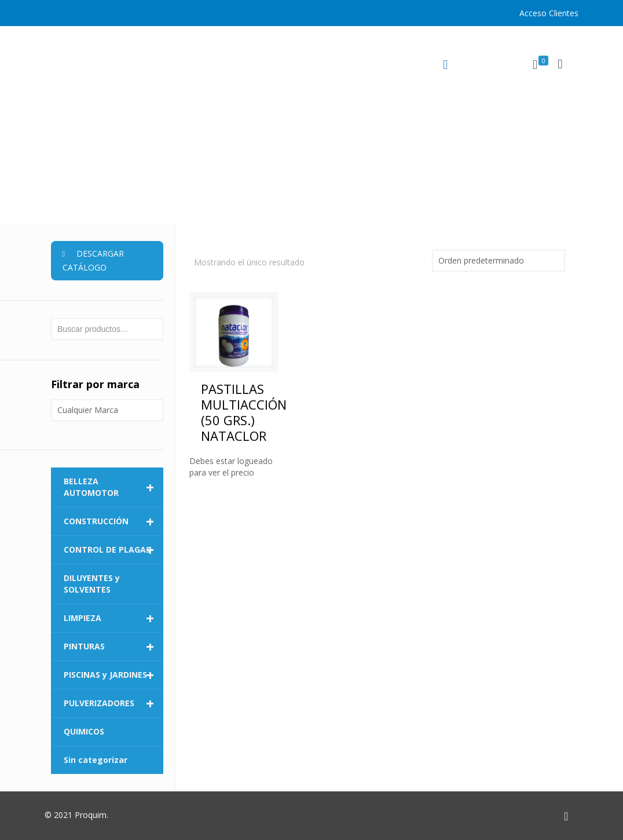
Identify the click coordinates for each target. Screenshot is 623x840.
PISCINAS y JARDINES (113, 675)
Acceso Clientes (549, 13)
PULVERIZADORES (113, 703)
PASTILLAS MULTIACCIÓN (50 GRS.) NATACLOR (244, 412)
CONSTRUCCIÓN (113, 521)
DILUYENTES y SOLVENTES (92, 584)
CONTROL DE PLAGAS (113, 550)
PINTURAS (113, 647)
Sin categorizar (96, 760)
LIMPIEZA (113, 618)
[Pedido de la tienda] (499, 261)
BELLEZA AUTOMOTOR (113, 487)
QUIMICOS (84, 731)
